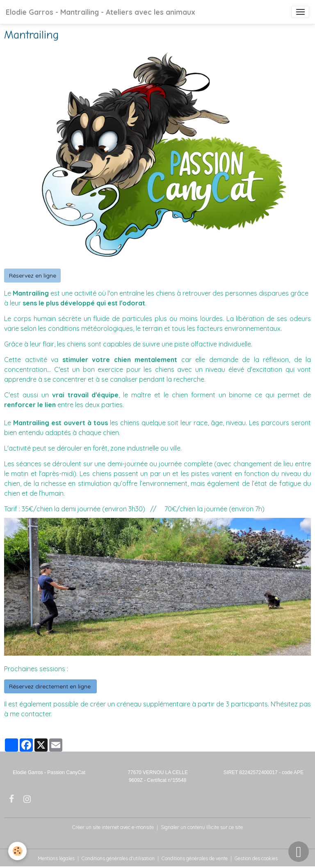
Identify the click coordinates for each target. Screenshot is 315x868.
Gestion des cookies (256, 858)
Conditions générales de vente (195, 858)
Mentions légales (56, 858)
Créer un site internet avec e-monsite (113, 827)
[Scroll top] (299, 852)
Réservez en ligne (33, 276)
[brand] (100, 12)
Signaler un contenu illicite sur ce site (202, 827)
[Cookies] (17, 851)
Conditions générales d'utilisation (118, 858)
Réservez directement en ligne (51, 686)
